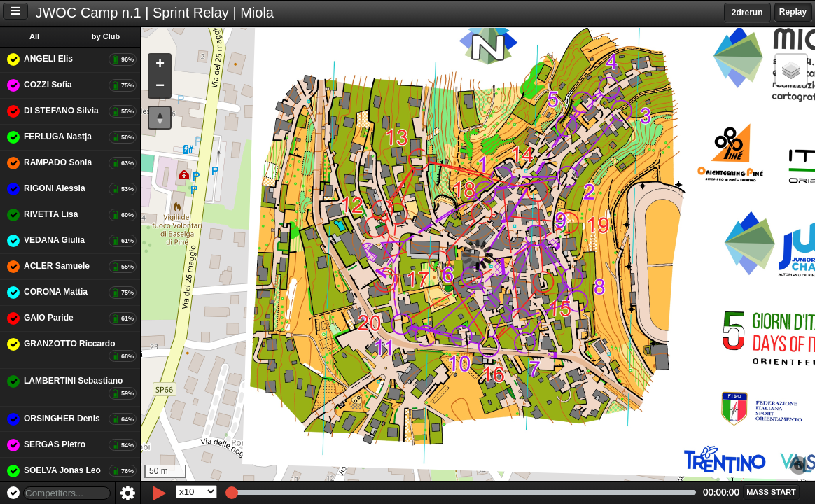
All (34, 36)
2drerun (747, 13)
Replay (793, 12)
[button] (160, 65)
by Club (106, 36)
